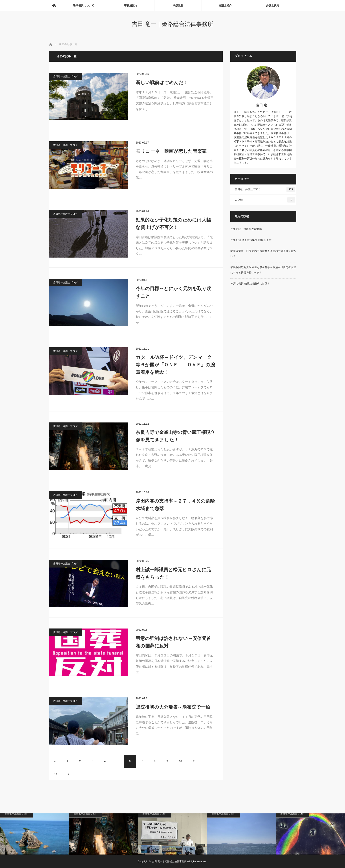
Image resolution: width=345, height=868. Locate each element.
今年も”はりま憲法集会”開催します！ (252, 240)
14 (56, 774)
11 (194, 761)
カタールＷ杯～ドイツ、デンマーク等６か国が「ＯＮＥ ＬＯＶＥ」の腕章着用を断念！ (175, 365)
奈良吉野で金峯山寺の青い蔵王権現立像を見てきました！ (175, 436)
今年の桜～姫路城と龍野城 (246, 229)
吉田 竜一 (263, 105)
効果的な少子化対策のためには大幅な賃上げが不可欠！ (173, 224)
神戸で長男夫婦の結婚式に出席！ (250, 284)
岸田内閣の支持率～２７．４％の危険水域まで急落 (175, 505)
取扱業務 (178, 6)
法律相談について (83, 6)
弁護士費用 (273, 6)
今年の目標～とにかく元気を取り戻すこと (173, 292)
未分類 (265, 200)
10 (180, 761)
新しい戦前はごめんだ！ (162, 82)
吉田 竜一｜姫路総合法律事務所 (172, 24)
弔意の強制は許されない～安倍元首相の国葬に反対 (173, 642)
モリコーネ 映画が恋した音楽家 (171, 151)
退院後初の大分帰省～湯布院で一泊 (173, 707)
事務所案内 (131, 6)
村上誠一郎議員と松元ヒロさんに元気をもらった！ (173, 573)
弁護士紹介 (225, 6)
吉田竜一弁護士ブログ (65, 76)
